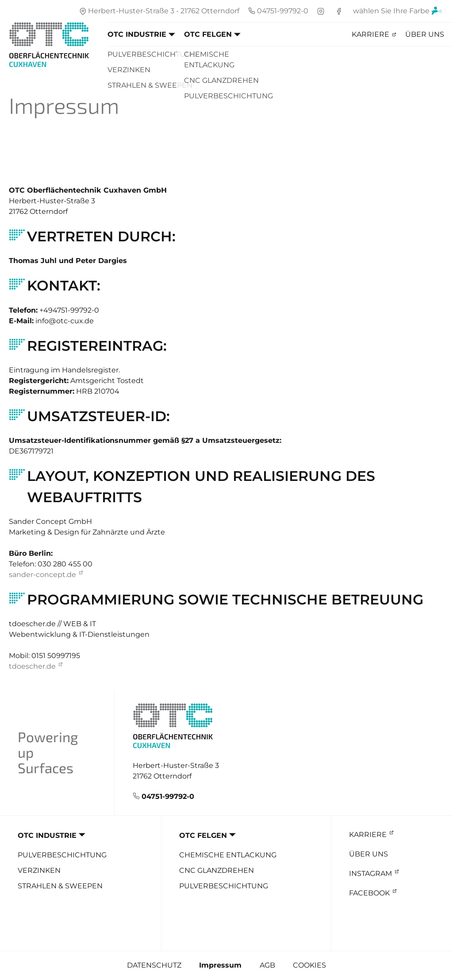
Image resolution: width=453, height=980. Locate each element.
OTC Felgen (208, 34)
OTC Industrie (137, 34)
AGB (267, 965)
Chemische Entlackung (228, 855)
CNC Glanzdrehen (217, 870)
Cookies (309, 965)
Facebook (369, 893)
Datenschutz (154, 965)
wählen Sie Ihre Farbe (398, 12)
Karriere (370, 34)
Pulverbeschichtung (62, 855)
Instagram (370, 873)
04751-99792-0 (168, 796)
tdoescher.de (32, 666)
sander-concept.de (42, 575)
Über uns (425, 34)
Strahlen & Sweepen (60, 886)
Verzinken (39, 870)
